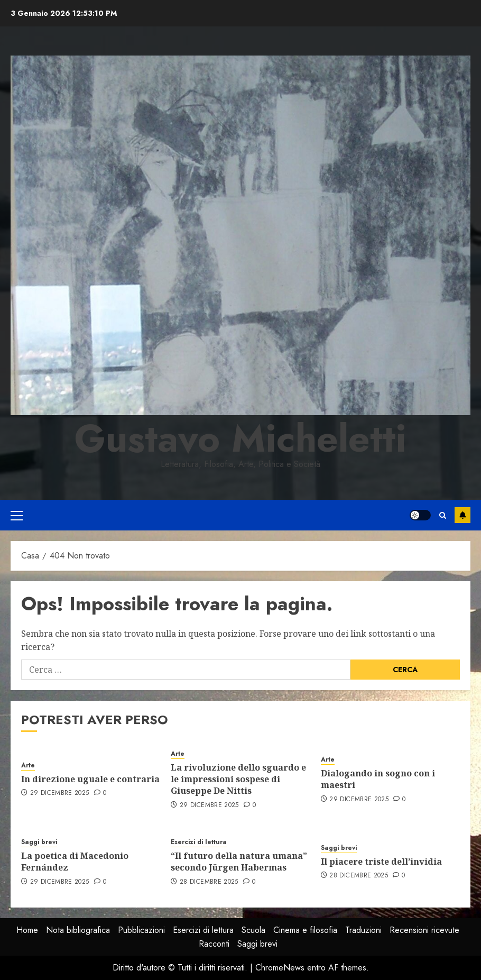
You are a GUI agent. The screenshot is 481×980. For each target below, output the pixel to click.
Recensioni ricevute (424, 930)
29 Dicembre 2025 (60, 793)
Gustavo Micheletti (240, 438)
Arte (28, 766)
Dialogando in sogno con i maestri (378, 779)
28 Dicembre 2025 (209, 882)
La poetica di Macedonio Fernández (75, 862)
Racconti (214, 944)
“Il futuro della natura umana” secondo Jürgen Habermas (239, 862)
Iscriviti (462, 515)
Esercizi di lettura (199, 842)
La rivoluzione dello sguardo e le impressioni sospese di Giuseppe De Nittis (238, 779)
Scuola (253, 930)
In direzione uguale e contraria (90, 779)
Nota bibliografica (78, 930)
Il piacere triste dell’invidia (381, 862)
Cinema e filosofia (305, 930)
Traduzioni (363, 930)
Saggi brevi (39, 842)
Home (27, 930)
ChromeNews (280, 968)
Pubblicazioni (141, 930)
